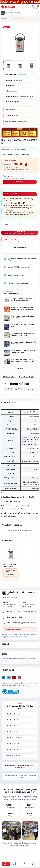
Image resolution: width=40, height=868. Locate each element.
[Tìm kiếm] (8, 13)
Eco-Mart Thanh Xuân (14, 738)
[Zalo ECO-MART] (25, 864)
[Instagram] (19, 678)
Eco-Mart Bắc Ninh (13, 750)
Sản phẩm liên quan (11, 525)
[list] (20, 830)
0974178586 (20, 182)
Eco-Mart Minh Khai (14, 756)
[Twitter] (9, 678)
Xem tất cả (20, 368)
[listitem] (11, 830)
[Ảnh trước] (4, 830)
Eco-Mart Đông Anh (14, 714)
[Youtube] (14, 678)
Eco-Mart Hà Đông (13, 732)
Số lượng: (6, 224)
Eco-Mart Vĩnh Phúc (14, 726)
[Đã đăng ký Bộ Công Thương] (10, 692)
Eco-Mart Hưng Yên (14, 744)
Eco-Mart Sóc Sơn (13, 720)
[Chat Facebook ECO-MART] (15, 864)
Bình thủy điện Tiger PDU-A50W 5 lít (10, 565)
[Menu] (3, 13)
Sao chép (33, 412)
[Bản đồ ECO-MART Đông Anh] (34, 864)
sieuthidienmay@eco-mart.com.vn (23, 623)
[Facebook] (3, 678)
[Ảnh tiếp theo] (36, 830)
